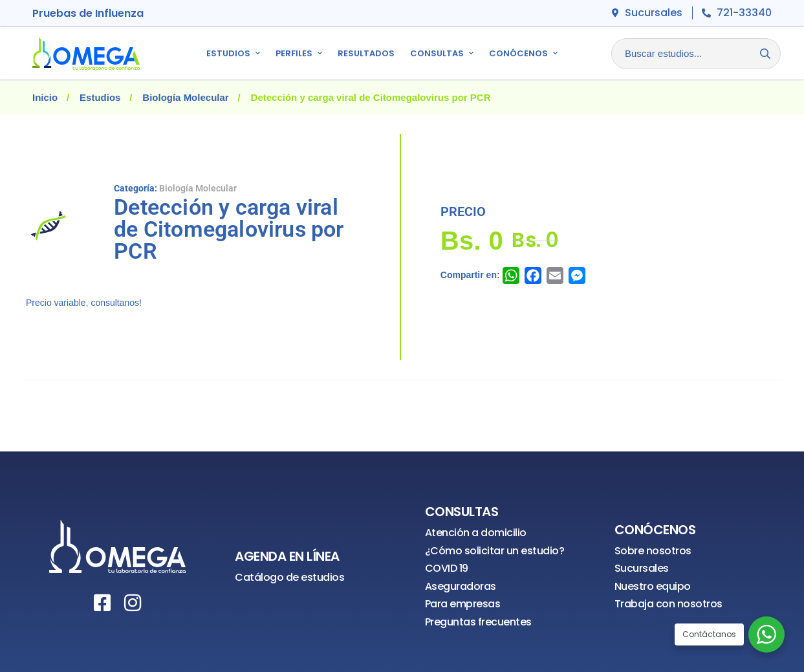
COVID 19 (447, 568)
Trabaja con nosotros (668, 604)
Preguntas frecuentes (478, 622)
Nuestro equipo (653, 586)
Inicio (45, 97)
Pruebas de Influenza (88, 13)
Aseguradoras (461, 586)
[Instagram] (133, 603)
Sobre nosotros (653, 551)
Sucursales (642, 568)
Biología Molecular (185, 97)
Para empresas (463, 604)
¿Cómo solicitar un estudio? (495, 551)
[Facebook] (102, 603)
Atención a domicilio (476, 533)
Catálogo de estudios (289, 577)
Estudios (100, 97)
